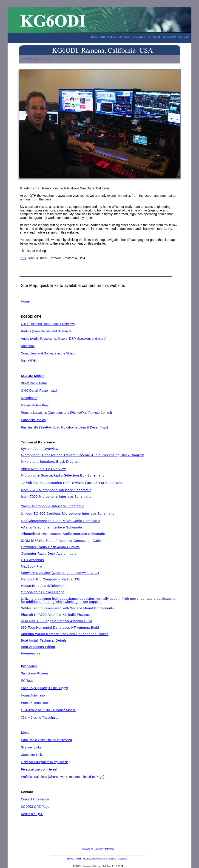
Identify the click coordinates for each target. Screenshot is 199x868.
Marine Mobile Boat (35, 405)
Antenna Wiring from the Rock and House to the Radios (65, 634)
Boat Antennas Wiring (38, 647)
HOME (71, 859)
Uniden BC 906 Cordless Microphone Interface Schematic (68, 514)
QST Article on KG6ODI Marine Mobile (48, 710)
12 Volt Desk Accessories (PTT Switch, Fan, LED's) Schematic (72, 483)
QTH (78, 859)
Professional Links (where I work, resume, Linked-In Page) (63, 777)
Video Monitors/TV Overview (43, 469)
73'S (186, 37)
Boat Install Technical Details (44, 640)
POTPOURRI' (154, 37)
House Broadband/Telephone (44, 586)
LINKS (113, 859)
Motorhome (29, 398)
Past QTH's (29, 361)
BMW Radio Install (34, 383)
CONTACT (123, 859)
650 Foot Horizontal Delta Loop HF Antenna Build (60, 628)
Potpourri (29, 666)
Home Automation (34, 695)
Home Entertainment (36, 703)
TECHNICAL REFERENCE (131, 37)
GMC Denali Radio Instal (39, 391)
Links (25, 733)
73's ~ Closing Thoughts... (40, 717)
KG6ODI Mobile (33, 376)
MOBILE (87, 859)
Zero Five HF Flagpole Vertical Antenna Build (57, 621)
